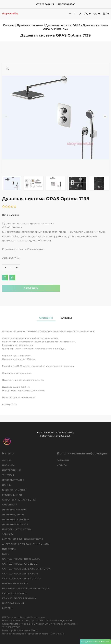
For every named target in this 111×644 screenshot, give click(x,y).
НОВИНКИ (9, 465)
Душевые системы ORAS (63, 25)
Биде (6, 554)
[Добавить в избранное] (5, 278)
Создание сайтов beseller (95, 642)
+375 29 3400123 (45, 4)
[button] (105, 117)
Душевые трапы (13, 480)
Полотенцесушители (17, 529)
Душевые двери (13, 515)
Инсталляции (12, 470)
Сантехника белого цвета (20, 564)
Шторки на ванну (15, 490)
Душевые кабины (15, 510)
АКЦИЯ (7, 460)
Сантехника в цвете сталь (21, 574)
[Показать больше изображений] (7, 68)
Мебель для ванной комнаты (23, 539)
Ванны (7, 485)
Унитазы (8, 475)
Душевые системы (30, 25)
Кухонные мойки (15, 593)
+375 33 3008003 (66, 4)
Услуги (62, 465)
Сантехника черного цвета (21, 559)
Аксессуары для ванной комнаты (26, 544)
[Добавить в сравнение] (12, 278)
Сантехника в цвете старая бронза (27, 569)
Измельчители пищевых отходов (26, 588)
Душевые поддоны (16, 519)
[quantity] (11, 267)
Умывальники (12, 495)
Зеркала (8, 534)
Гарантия (64, 460)
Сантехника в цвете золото (22, 579)
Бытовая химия (13, 603)
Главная (9, 25)
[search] (75, 14)
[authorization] (80, 14)
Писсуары (9, 549)
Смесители (10, 505)
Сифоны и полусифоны (19, 500)
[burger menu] (70, 14)
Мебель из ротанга (15, 583)
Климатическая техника (19, 598)
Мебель (8, 608)
